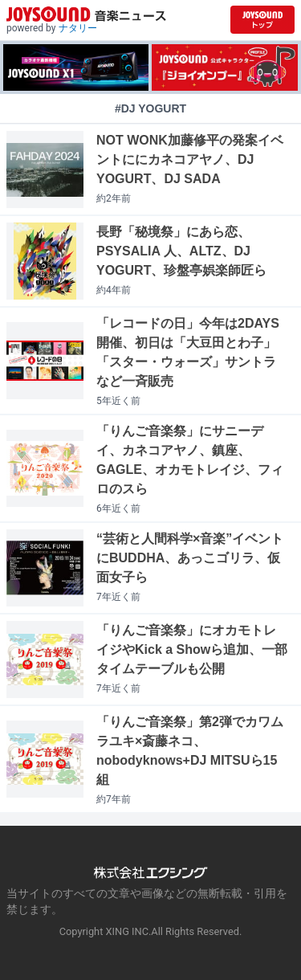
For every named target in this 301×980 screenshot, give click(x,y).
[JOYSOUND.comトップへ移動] (262, 20)
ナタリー (78, 28)
